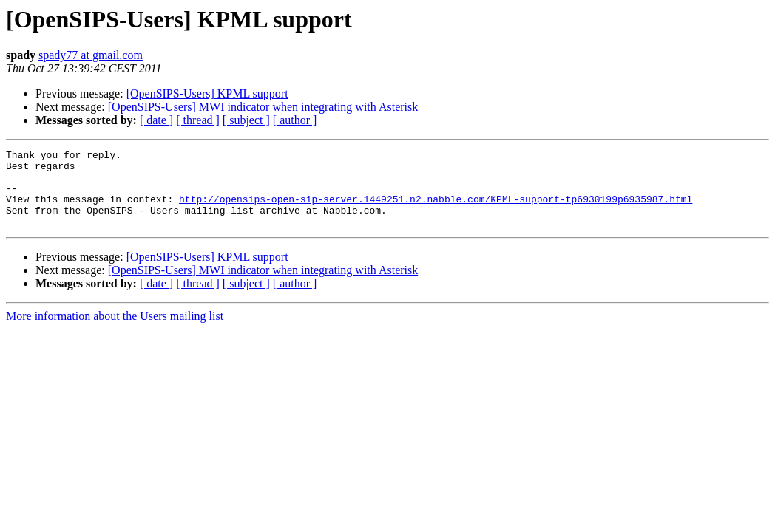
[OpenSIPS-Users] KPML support (207, 93)
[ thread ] (198, 120)
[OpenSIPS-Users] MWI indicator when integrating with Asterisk (263, 107)
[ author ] (295, 120)
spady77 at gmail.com (91, 55)
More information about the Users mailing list (115, 331)
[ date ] (156, 120)
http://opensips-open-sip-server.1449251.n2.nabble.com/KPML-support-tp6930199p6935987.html (436, 210)
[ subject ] (246, 120)
